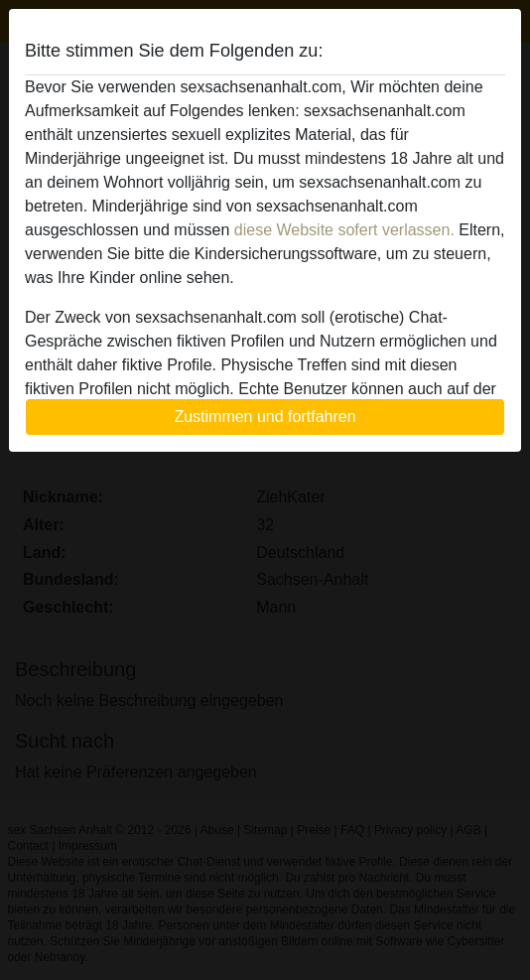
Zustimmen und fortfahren (265, 417)
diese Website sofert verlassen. (344, 230)
